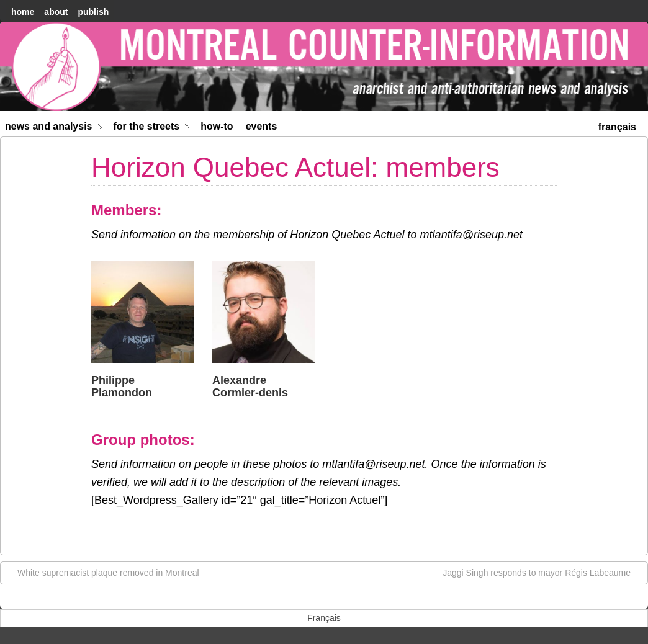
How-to (217, 126)
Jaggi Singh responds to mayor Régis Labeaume (543, 572)
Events (262, 126)
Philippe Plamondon (122, 387)
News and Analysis (54, 129)
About (56, 12)
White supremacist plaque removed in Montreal (102, 572)
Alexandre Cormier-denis (250, 387)
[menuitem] (617, 126)
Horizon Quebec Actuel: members (295, 167)
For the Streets (152, 129)
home (23, 12)
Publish (93, 12)
